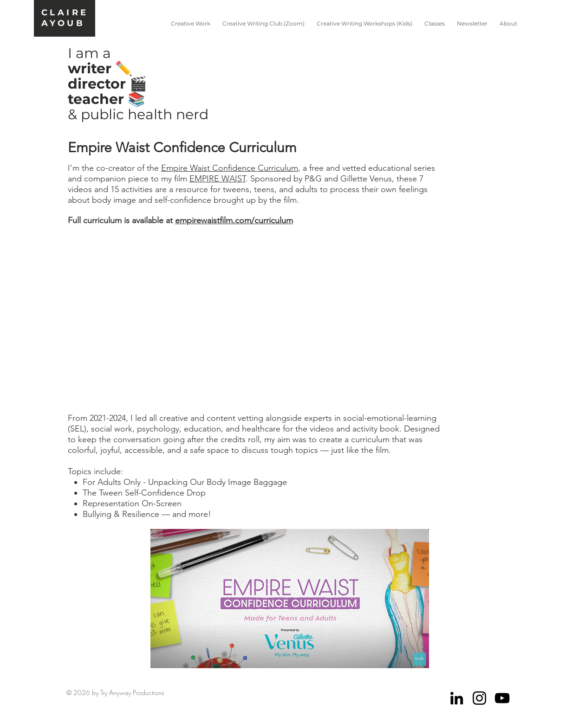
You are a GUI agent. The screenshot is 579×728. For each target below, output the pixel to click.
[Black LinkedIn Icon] (457, 698)
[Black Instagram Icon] (479, 698)
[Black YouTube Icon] (502, 698)
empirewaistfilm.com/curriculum (234, 220)
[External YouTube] (289, 320)
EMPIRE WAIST (218, 179)
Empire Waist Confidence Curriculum (230, 168)
